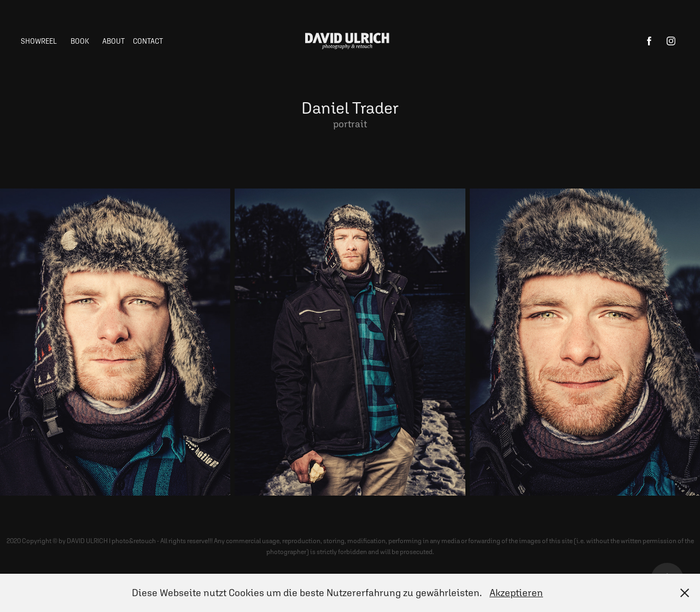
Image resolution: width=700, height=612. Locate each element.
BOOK (80, 41)
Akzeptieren (516, 593)
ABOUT (113, 41)
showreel (39, 41)
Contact (148, 41)
